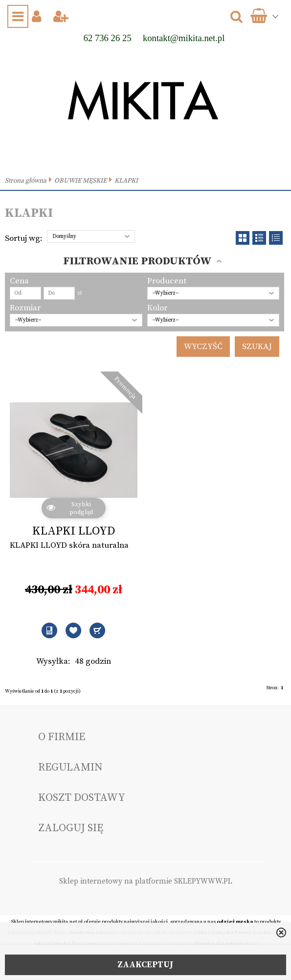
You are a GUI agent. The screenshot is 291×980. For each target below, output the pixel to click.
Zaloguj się (71, 828)
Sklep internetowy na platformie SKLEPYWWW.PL (146, 881)
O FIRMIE (62, 737)
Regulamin (70, 767)
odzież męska (235, 922)
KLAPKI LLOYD (74, 531)
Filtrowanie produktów (137, 261)
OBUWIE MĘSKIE (80, 181)
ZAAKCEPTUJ (145, 965)
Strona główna (26, 181)
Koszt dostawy (82, 798)
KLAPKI (126, 181)
